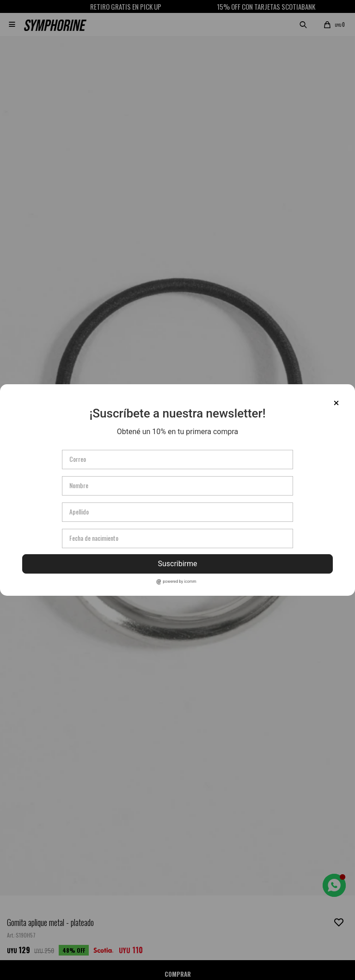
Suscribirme (177, 564)
